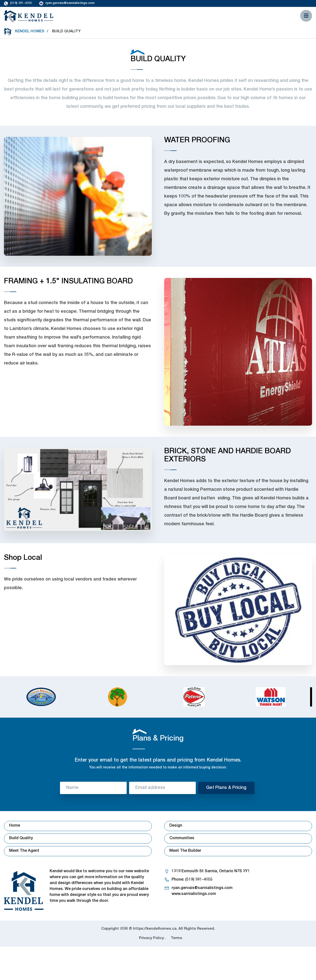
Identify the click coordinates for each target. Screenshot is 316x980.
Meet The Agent (24, 851)
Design (176, 826)
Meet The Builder (185, 851)
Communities (182, 838)
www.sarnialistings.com (194, 894)
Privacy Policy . (152, 938)
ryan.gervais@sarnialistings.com (70, 3)
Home (15, 826)
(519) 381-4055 (21, 3)
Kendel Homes (30, 31)
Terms (177, 938)
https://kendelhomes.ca (155, 929)
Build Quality (21, 838)
